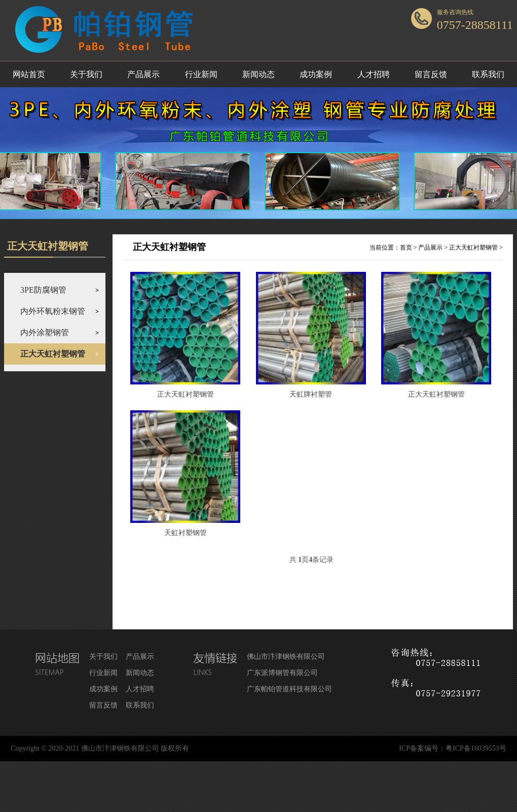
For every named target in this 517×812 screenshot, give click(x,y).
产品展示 (143, 74)
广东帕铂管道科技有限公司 (289, 689)
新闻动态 (258, 74)
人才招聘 (374, 74)
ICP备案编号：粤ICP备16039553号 (453, 748)
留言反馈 (431, 74)
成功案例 (316, 74)
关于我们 (86, 74)
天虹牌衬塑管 (311, 394)
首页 (406, 248)
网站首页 (29, 74)
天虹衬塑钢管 (186, 533)
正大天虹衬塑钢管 (473, 248)
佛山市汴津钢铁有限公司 (286, 657)
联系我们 (488, 74)
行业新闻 (201, 74)
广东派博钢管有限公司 (282, 673)
